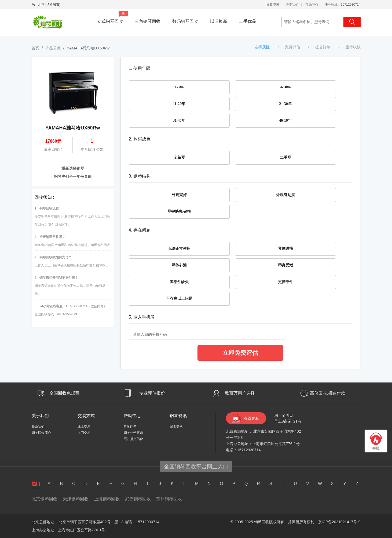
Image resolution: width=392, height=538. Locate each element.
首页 (35, 48)
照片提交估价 (133, 439)
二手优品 (248, 21)
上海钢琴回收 (107, 499)
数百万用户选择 (240, 393)
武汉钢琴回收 (138, 499)
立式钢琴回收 (113, 17)
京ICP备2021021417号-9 (339, 522)
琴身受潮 (285, 265)
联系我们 (38, 427)
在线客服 (251, 418)
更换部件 (285, 282)
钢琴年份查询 (133, 433)
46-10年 (285, 120)
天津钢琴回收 (76, 499)
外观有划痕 (285, 195)
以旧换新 (219, 21)
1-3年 (179, 87)
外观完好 (179, 195)
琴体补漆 (179, 265)
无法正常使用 (179, 249)
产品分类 (53, 48)
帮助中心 (312, 5)
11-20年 (179, 104)
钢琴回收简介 (41, 433)
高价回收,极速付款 (328, 393)
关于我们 (292, 5)
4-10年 (285, 87)
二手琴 (285, 158)
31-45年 (179, 120)
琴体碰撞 (285, 249)
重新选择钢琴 (73, 168)
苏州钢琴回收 (169, 499)
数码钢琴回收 (185, 21)
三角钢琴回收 (148, 21)
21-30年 (285, 104)
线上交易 (84, 427)
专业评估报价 (152, 393)
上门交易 (84, 433)
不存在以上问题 (179, 299)
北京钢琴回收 (45, 499)
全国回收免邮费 (64, 393)
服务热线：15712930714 (342, 5)
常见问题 (130, 427)
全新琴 (179, 158)
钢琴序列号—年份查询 (73, 176)
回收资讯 (273, 5)
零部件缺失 (179, 282)
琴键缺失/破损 (179, 212)
